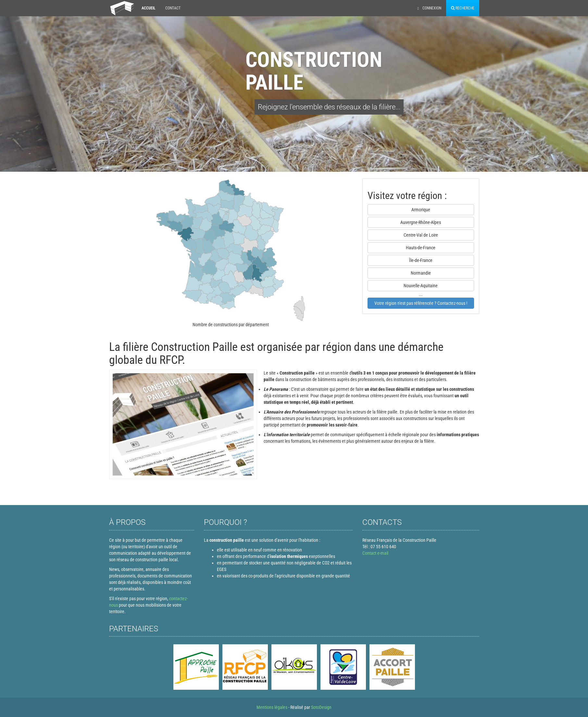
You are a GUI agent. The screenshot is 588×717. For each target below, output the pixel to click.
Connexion (429, 8)
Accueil (149, 8)
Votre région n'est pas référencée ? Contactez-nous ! (421, 303)
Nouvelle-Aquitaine (421, 286)
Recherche (463, 8)
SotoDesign (321, 707)
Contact (173, 8)
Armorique (421, 210)
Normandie (421, 273)
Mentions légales (272, 707)
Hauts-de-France (421, 248)
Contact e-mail (375, 553)
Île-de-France (421, 260)
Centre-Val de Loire (421, 235)
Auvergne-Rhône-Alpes (421, 222)
